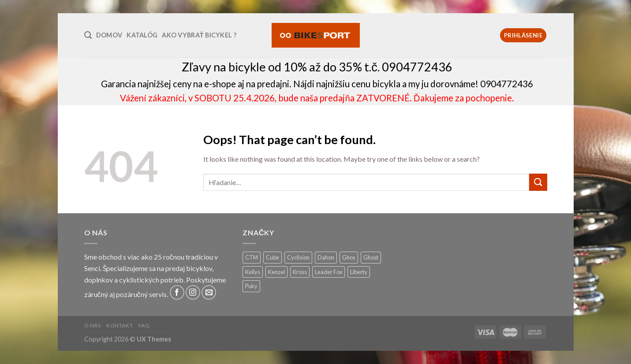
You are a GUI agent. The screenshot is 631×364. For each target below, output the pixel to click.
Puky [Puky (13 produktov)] (251, 286)
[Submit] (538, 182)
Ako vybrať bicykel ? (199, 35)
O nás (93, 325)
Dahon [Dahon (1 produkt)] (326, 257)
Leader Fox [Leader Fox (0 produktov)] (329, 272)
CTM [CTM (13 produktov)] (252, 257)
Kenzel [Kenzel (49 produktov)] (276, 272)
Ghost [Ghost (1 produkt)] (371, 257)
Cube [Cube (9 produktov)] (273, 257)
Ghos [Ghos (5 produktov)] (349, 257)
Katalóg (142, 35)
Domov (109, 35)
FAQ (144, 325)
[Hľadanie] (88, 35)
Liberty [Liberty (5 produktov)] (359, 272)
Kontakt (119, 325)
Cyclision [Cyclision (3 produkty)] (298, 257)
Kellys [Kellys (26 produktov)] (253, 272)
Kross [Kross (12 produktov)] (300, 272)
